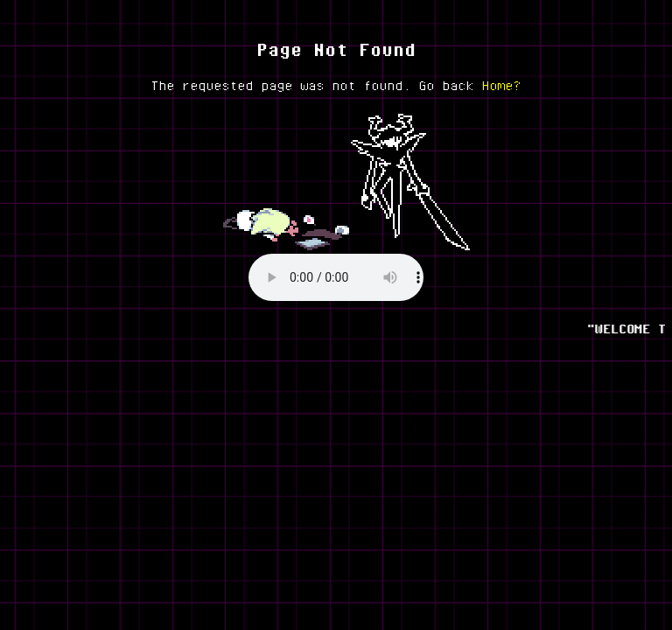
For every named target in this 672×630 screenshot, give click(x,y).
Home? (502, 85)
